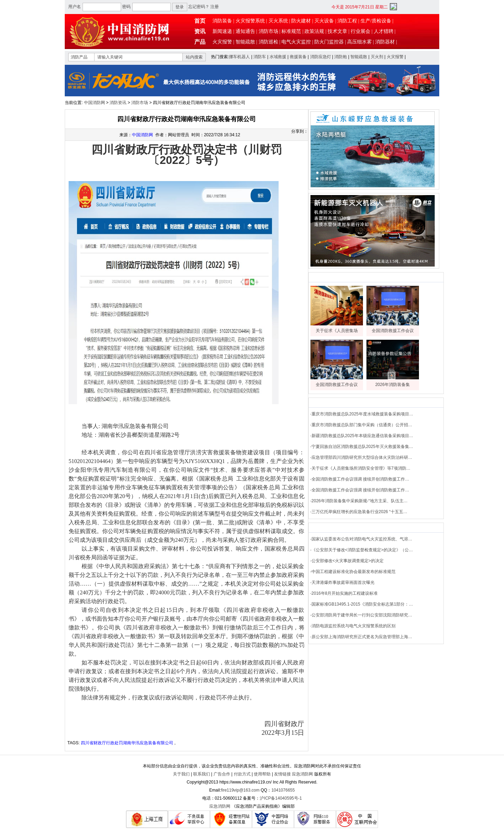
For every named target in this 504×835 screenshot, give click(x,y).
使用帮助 (262, 774)
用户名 (75, 7)
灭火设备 (324, 21)
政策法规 (314, 31)
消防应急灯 (321, 57)
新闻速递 (222, 31)
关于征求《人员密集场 (337, 331)
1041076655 (283, 790)
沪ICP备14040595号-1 (281, 798)
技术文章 (337, 31)
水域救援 (278, 57)
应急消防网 (302, 774)
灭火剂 (377, 57)
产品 (200, 42)
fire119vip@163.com (240, 790)
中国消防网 (94, 103)
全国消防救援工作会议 (393, 331)
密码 (126, 7)
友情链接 (282, 774)
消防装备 (222, 21)
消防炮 (341, 57)
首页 (200, 21)
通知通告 (245, 31)
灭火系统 (278, 21)
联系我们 (202, 774)
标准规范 (291, 31)
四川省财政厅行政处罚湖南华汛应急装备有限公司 (127, 743)
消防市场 (268, 31)
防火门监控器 (329, 42)
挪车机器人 (239, 57)
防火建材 (301, 21)
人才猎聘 (384, 31)
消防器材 (385, 42)
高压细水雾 (359, 42)
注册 (215, 7)
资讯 (200, 31)
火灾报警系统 (250, 21)
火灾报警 (222, 42)
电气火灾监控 (296, 42)
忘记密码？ (199, 7)
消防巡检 (268, 42)
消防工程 (347, 21)
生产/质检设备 (376, 21)
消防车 (260, 57)
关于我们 (181, 774)
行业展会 (360, 31)
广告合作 (222, 774)
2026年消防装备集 (393, 385)
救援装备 (298, 57)
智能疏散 (245, 42)
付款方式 (242, 774)
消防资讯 (118, 103)
